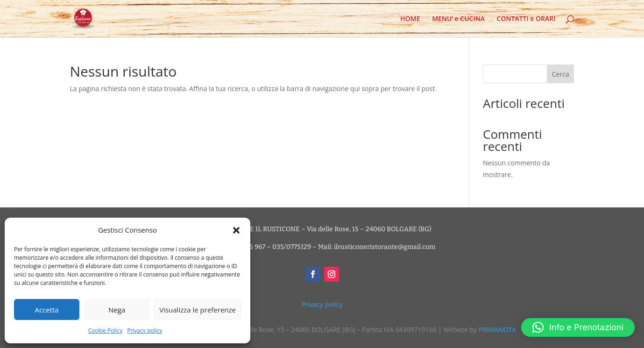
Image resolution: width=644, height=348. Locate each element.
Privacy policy (145, 330)
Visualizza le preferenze (198, 310)
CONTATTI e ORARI (526, 19)
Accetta (46, 310)
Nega (117, 310)
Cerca (561, 74)
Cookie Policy (105, 330)
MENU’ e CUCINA (458, 19)
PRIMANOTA (497, 330)
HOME (410, 19)
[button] (236, 230)
